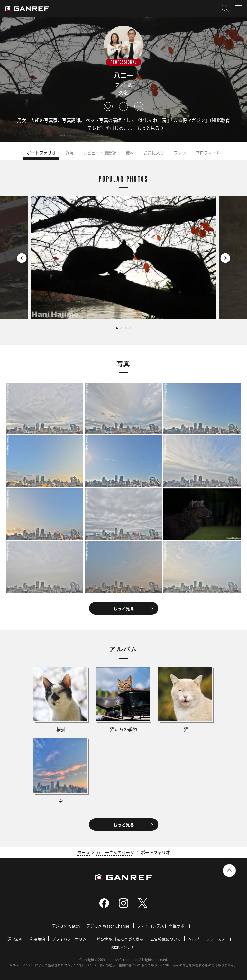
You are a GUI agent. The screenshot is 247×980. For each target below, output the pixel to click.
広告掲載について (166, 939)
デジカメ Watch (66, 926)
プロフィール (208, 153)
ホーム (83, 852)
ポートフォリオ (41, 153)
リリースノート (220, 939)
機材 (130, 153)
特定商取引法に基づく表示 (120, 939)
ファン (180, 153)
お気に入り (154, 153)
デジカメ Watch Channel (108, 926)
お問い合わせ (122, 947)
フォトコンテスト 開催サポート (165, 926)
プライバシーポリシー (71, 939)
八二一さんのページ (115, 852)
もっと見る (148, 128)
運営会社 (15, 939)
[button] (22, 258)
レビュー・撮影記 (100, 153)
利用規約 (37, 939)
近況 (69, 153)
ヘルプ (194, 939)
